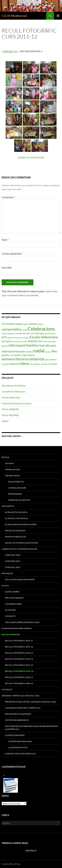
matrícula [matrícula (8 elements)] (8, 351)
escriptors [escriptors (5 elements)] (7, 341)
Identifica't (31, 850)
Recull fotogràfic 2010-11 (19, 677)
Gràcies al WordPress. (11, 864)
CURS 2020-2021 (13, 561)
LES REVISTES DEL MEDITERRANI (17, 628)
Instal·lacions (13, 469)
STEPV (5, 421)
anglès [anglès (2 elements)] (25, 324)
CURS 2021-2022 (13, 567)
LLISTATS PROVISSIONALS (20, 741)
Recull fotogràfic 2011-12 (19, 671)
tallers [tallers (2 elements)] (47, 360)
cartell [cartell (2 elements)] (25, 330)
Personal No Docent (19, 500)
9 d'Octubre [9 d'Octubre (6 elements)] (9, 324)
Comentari (9, 197)
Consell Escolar (17, 488)
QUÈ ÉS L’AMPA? (12, 592)
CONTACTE (10, 616)
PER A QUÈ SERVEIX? (14, 598)
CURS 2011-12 (10, 51)
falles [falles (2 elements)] (25, 341)
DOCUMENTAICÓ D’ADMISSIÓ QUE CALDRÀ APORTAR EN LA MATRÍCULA (32, 728)
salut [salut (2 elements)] (12, 355)
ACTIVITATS (10, 610)
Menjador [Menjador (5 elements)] (20, 351)
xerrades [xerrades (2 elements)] (44, 364)
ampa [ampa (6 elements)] (19, 324)
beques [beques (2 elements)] (40, 324)
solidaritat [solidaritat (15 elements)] (36, 359)
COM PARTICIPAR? (13, 604)
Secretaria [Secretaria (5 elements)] (29, 355)
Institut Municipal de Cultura (17, 403)
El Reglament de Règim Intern (21, 524)
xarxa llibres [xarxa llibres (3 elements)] (35, 364)
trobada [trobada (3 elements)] (5, 364)
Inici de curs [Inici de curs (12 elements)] (48, 345)
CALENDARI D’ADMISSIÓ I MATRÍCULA (23, 708)
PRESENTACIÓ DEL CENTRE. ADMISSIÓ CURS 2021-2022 (31, 702)
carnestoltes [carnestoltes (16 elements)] (12, 329)
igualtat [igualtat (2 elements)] (5, 346)
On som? (9, 463)
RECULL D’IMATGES (11, 634)
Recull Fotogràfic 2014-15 (19, 653)
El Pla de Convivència (16, 518)
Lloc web (7, 267)
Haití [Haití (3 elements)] (45, 341)
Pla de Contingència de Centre (21, 543)
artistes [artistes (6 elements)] (33, 324)
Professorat (15, 494)
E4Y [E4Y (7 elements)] (4, 337)
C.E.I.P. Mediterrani (14, 16)
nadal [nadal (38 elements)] (39, 351)
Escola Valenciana (11, 397)
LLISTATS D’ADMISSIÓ (15, 735)
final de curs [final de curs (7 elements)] (35, 341)
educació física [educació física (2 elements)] (13, 338)
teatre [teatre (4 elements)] (53, 359)
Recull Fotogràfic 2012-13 (19, 665)
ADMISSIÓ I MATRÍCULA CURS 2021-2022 (21, 696)
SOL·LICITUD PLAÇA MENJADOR (20, 579)
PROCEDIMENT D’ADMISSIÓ (18, 714)
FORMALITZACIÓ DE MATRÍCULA (20, 754)
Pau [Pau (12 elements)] (54, 351)
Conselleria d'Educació (13, 391)
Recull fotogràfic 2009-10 (19, 683)
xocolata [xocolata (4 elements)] (53, 364)
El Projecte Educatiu (16, 512)
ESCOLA (5, 457)
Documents (8, 506)
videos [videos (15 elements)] (24, 363)
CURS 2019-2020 (13, 555)
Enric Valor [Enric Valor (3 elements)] (24, 338)
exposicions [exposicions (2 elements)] (18, 341)
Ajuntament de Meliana (14, 386)
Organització (13, 476)
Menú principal (58, 16)
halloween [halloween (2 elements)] (52, 341)
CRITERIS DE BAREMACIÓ (17, 720)
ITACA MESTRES (10, 415)
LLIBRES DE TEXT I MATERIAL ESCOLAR (19, 549)
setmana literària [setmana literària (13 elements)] (14, 359)
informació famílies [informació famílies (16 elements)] (24, 345)
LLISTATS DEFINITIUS (18, 747)
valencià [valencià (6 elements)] (14, 364)
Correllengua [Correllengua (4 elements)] (37, 333)
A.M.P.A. (5, 586)
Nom (5, 240)
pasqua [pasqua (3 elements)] (48, 352)
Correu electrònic (12, 254)
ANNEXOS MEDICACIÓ (16, 537)
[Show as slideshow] (31, 158)
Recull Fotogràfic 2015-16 (19, 647)
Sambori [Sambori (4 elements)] (18, 355)
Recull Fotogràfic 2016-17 (19, 641)
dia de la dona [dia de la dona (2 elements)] (50, 333)
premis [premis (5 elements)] (5, 355)
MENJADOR (7, 573)
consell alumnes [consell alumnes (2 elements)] (8, 333)
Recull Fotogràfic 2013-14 (19, 659)
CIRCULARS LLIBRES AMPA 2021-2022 (22, 622)
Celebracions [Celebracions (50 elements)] (41, 329)
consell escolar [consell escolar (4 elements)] (22, 333)
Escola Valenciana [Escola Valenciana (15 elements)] (44, 337)
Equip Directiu (16, 482)
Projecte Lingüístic (15, 531)
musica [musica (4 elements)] (29, 351)
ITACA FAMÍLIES (10, 409)
